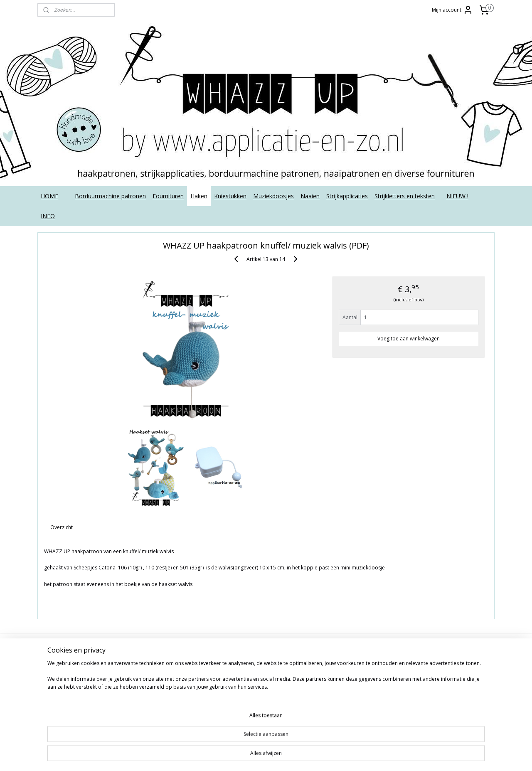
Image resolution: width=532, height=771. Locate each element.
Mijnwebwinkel (385, 756)
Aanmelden (243, 694)
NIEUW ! (457, 196)
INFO (48, 216)
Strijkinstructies (61, 716)
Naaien (310, 196)
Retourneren (58, 706)
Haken (199, 196)
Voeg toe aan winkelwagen (409, 339)
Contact (51, 660)
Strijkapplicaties (347, 196)
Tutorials (53, 725)
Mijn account (452, 10)
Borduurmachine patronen (110, 196)
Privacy (50, 697)
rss (281, 756)
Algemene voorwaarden (73, 651)
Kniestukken (230, 196)
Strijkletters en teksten (405, 196)
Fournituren (168, 196)
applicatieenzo (429, 650)
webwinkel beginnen (313, 756)
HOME (49, 196)
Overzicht (62, 527)
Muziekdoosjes (273, 196)
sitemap (264, 756)
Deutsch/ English (63, 669)
